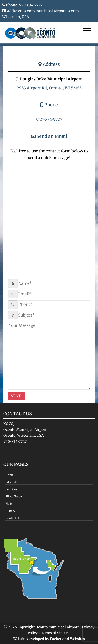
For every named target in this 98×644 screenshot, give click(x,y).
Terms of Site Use (56, 633)
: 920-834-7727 (22, 5)
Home (10, 475)
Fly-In (9, 503)
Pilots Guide (14, 496)
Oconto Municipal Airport (57, 627)
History (10, 511)
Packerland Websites (67, 639)
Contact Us (13, 518)
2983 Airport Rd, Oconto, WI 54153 (49, 88)
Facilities (11, 489)
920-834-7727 (49, 120)
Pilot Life (11, 482)
